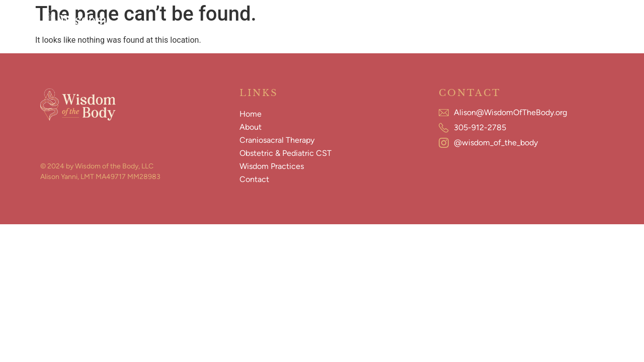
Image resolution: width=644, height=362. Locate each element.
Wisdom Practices (457, 24)
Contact (517, 24)
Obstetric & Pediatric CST (365, 24)
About (205, 24)
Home (171, 24)
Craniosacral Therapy (267, 24)
